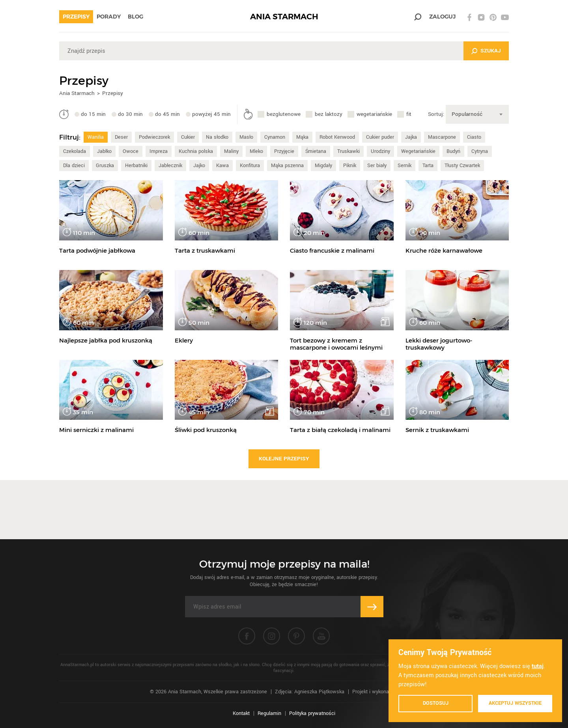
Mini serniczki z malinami (96, 430)
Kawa (222, 166)
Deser (121, 137)
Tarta (428, 166)
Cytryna (480, 151)
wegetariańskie (374, 114)
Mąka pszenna (287, 166)
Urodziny (380, 151)
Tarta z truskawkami (205, 250)
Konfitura (250, 166)
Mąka (302, 137)
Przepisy (76, 17)
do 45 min (167, 114)
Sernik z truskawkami (437, 430)
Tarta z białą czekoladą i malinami (340, 430)
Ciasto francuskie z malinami (332, 250)
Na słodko (217, 137)
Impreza (159, 151)
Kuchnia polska (196, 151)
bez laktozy (329, 114)
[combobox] (477, 114)
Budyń (453, 151)
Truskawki (348, 151)
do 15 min (93, 114)
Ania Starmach (77, 93)
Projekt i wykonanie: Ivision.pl (385, 692)
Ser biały (377, 166)
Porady (109, 17)
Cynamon (275, 137)
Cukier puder (380, 137)
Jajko (199, 166)
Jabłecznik (170, 166)
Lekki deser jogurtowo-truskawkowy (439, 344)
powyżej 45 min (211, 114)
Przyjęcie (284, 151)
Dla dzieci (74, 166)
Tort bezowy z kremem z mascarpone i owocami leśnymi (336, 344)
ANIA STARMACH (284, 17)
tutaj (538, 666)
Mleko (256, 151)
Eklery (184, 340)
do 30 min (130, 114)
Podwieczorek (154, 137)
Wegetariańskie (418, 151)
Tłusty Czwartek (462, 166)
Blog (135, 17)
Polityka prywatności (312, 713)
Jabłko (104, 151)
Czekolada (75, 151)
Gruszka (105, 166)
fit (409, 114)
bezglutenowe (284, 114)
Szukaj (491, 51)
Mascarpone (442, 137)
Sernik (405, 166)
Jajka (411, 137)
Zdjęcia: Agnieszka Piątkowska (310, 692)
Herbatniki (136, 166)
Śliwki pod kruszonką (206, 430)
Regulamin (269, 713)
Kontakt (241, 713)
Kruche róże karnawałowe (444, 250)
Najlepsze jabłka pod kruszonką (106, 340)
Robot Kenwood (337, 137)
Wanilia (96, 137)
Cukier (188, 137)
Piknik (350, 166)
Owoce (131, 151)
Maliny (231, 151)
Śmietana (316, 151)
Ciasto (474, 137)
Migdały (323, 166)
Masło (246, 137)
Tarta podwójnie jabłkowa (97, 250)
